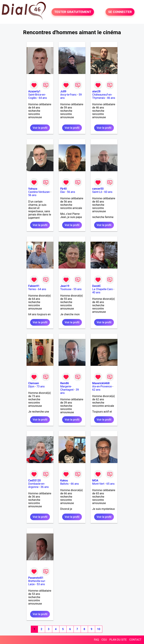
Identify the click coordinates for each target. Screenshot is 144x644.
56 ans (32, 195)
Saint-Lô (97, 192)
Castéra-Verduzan (39, 192)
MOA (95, 480)
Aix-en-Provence (102, 386)
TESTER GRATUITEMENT (73, 12)
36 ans (45, 487)
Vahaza (33, 189)
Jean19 (65, 286)
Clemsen (34, 383)
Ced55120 (35, 480)
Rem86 (65, 383)
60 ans (108, 192)
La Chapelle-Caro (103, 289)
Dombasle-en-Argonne (37, 485)
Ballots (64, 484)
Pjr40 (63, 189)
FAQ (96, 640)
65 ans (110, 484)
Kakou (64, 480)
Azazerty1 (34, 91)
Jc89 (63, 91)
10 (99, 629)
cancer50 (98, 189)
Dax (63, 192)
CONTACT (135, 640)
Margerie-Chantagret (67, 388)
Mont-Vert (98, 484)
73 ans (41, 386)
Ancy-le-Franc (68, 95)
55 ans (78, 289)
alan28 (96, 91)
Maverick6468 (101, 383)
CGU (104, 640)
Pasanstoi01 (36, 578)
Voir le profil (40, 128)
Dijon (31, 386)
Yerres (32, 289)
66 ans (75, 484)
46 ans (111, 98)
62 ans (96, 390)
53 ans (41, 584)
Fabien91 (34, 286)
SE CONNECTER (120, 12)
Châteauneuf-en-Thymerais (102, 96)
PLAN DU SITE (118, 640)
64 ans (43, 98)
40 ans (96, 292)
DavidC (97, 286)
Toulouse (66, 289)
